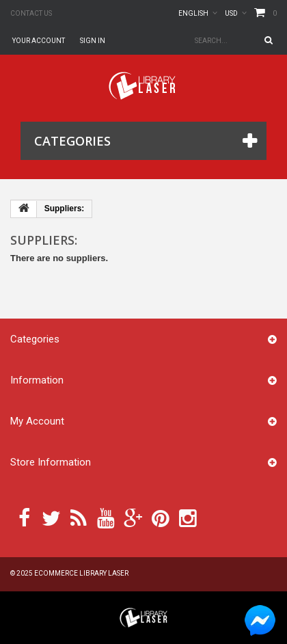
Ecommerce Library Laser (81, 573)
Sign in (93, 41)
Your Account (39, 41)
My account (37, 421)
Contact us (31, 13)
